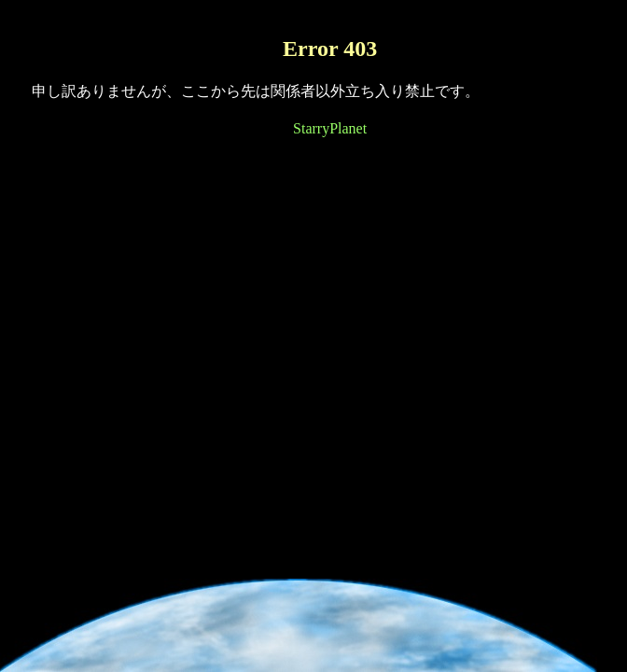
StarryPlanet (330, 128)
